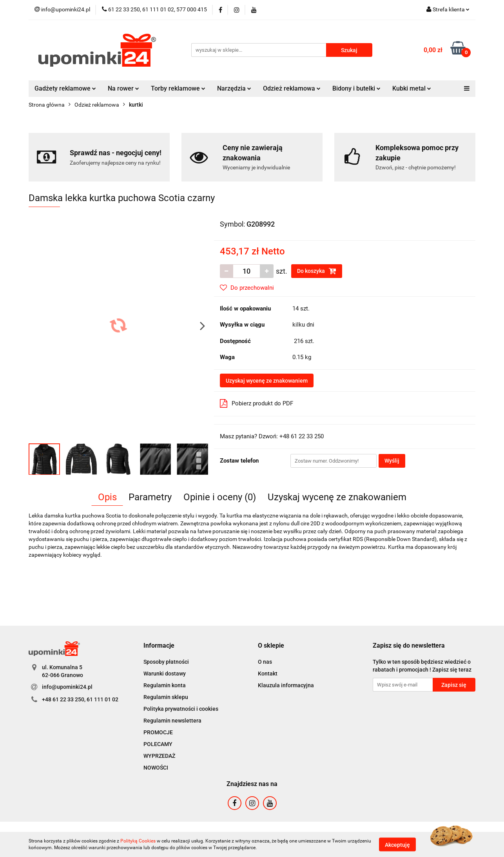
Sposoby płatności (166, 662)
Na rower (123, 88)
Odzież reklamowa (292, 88)
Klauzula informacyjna (286, 685)
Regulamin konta (165, 685)
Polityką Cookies (138, 841)
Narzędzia (234, 88)
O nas (265, 662)
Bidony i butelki (356, 88)
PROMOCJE (158, 732)
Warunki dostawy (165, 674)
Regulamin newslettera (172, 721)
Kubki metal (412, 88)
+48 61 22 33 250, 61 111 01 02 (80, 699)
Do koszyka (317, 271)
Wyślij (392, 461)
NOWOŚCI (156, 768)
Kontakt (268, 674)
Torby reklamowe (178, 88)
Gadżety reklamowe (65, 88)
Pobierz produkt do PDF (257, 403)
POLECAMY (158, 744)
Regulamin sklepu (166, 697)
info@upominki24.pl (67, 687)
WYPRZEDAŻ (159, 756)
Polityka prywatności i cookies (181, 709)
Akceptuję (397, 844)
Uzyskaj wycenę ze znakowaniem (267, 381)
